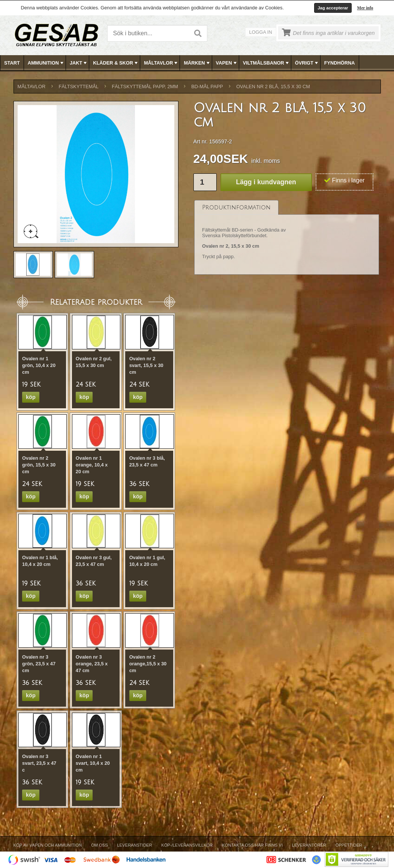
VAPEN (227, 63)
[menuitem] (12, 63)
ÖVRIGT (307, 63)
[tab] (236, 207)
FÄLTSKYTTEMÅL (79, 86)
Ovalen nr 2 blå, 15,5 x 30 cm (273, 86)
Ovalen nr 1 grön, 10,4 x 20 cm (39, 365)
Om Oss (100, 845)
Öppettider (349, 845)
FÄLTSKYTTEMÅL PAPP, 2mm (145, 86)
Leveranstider (134, 845)
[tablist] (287, 238)
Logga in (261, 32)
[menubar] (197, 63)
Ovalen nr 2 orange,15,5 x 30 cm (148, 664)
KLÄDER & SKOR (116, 63)
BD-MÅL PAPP (207, 86)
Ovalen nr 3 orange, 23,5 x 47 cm (92, 664)
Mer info (365, 8)
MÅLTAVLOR (161, 63)
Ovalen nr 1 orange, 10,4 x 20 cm (92, 465)
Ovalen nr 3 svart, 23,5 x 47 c (39, 763)
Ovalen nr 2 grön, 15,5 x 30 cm (39, 465)
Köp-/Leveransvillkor (187, 845)
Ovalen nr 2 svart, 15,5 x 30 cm (146, 365)
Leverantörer (309, 845)
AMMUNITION (46, 63)
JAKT (79, 63)
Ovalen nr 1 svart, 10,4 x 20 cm (93, 763)
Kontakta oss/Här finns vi (252, 845)
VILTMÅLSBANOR (267, 63)
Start (12, 63)
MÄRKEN (197, 63)
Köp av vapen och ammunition (48, 845)
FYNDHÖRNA (340, 63)
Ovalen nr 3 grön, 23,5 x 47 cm (39, 664)
